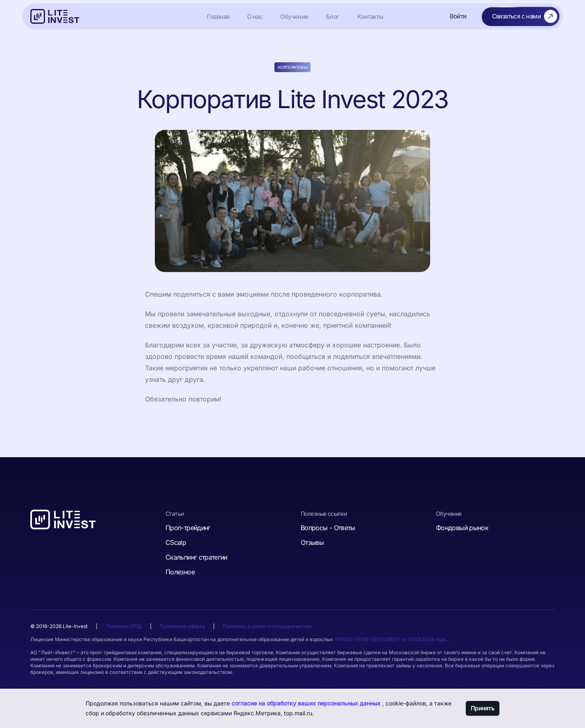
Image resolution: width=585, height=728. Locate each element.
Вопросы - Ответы (328, 528)
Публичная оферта (182, 626)
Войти (458, 16)
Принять (483, 708)
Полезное (180, 572)
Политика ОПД (124, 626)
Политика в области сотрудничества (267, 626)
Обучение (294, 17)
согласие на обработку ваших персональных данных (307, 703)
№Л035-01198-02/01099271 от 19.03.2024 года (391, 639)
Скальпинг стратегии (196, 557)
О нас (255, 17)
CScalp (176, 542)
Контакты (370, 17)
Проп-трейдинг (188, 528)
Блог (333, 17)
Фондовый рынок (462, 528)
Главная (218, 17)
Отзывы (312, 542)
